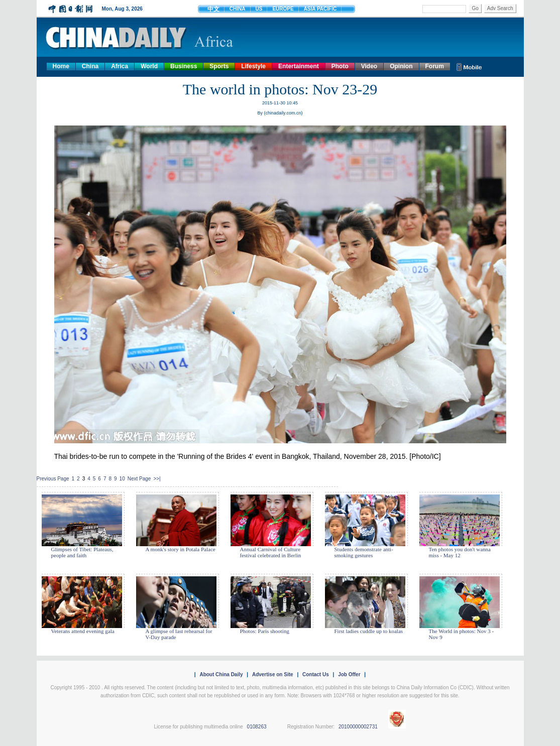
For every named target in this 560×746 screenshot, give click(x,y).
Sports (219, 66)
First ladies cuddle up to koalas (369, 631)
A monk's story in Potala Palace (181, 549)
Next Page (139, 479)
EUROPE (283, 9)
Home (61, 66)
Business (184, 66)
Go (475, 8)
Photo (340, 66)
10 (122, 479)
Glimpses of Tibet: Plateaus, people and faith (82, 552)
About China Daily (221, 674)
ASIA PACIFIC (320, 9)
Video (369, 66)
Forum (435, 66)
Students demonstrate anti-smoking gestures (364, 552)
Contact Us (316, 674)
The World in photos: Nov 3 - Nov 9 (462, 634)
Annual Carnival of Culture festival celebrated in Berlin (271, 552)
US (259, 9)
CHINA (238, 9)
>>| (157, 479)
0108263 (257, 727)
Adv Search (500, 8)
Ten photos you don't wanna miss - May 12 (460, 552)
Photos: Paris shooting (265, 631)
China (90, 66)
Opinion (401, 66)
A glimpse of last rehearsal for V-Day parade (179, 634)
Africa (120, 66)
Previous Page (53, 479)
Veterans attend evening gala (83, 631)
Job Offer (349, 674)
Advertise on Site (273, 674)
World (149, 66)
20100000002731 (358, 727)
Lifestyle (253, 66)
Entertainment (299, 66)
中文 (213, 9)
